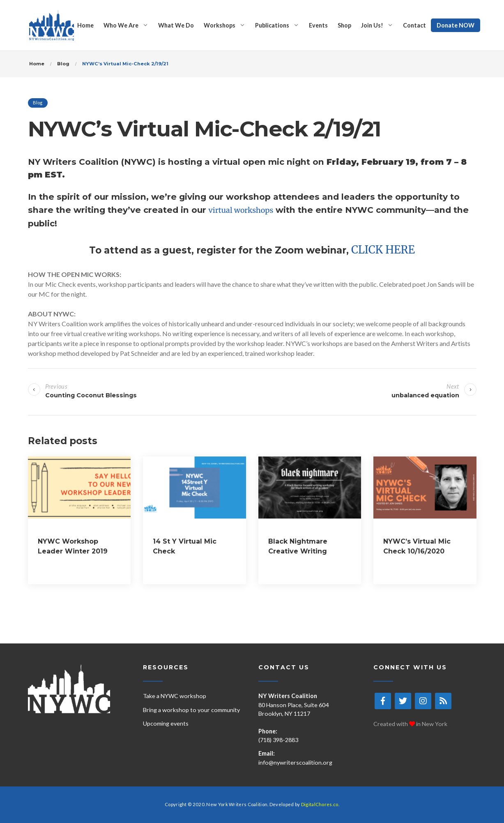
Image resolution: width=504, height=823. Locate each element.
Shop (344, 25)
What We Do (176, 25)
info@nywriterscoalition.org (295, 762)
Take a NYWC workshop (175, 696)
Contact (414, 25)
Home (85, 25)
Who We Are (121, 25)
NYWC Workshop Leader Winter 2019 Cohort (73, 551)
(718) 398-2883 (278, 740)
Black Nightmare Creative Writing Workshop (298, 551)
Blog (38, 103)
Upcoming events (166, 723)
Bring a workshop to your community (191, 710)
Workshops (220, 25)
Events (318, 25)
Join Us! (372, 25)
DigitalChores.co (320, 804)
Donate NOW (456, 25)
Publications (272, 25)
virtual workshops (241, 210)
